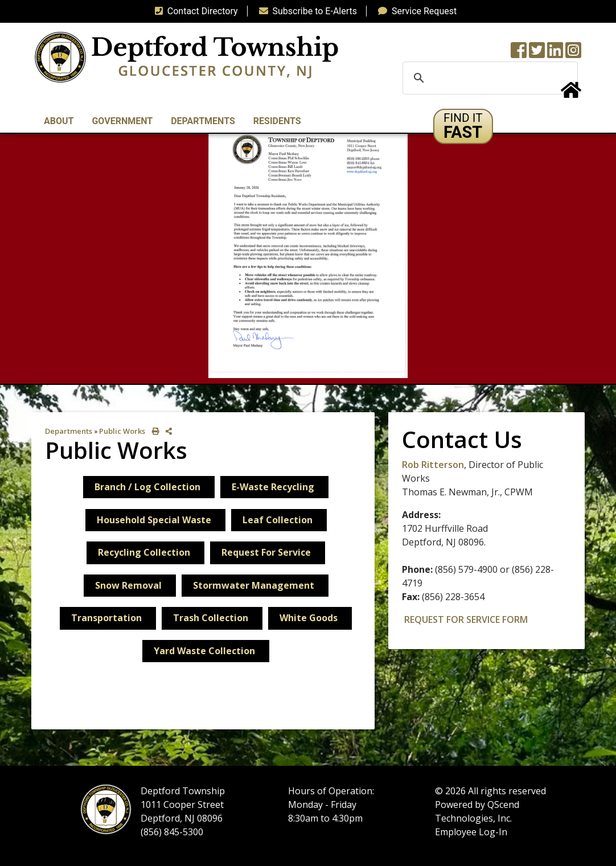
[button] (463, 126)
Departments (69, 431)
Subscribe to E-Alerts (306, 11)
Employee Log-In (471, 832)
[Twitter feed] (537, 54)
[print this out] (153, 431)
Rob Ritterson (433, 465)
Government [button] (122, 121)
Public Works (122, 431)
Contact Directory (194, 11)
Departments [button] (203, 121)
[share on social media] (167, 431)
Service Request (415, 11)
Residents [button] (277, 121)
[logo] (186, 57)
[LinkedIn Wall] (555, 54)
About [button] (59, 121)
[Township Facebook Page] (519, 54)
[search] (488, 78)
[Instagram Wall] (573, 54)
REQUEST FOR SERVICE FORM (466, 619)
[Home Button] (571, 94)
